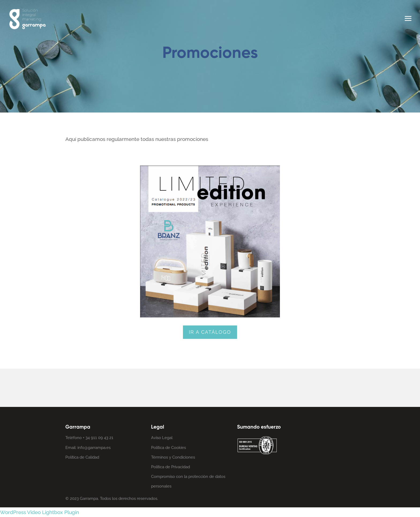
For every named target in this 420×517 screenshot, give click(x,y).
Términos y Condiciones (173, 457)
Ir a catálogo (210, 332)
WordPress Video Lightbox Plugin (40, 512)
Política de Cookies (168, 448)
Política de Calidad (82, 457)
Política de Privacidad (170, 467)
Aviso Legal (162, 438)
